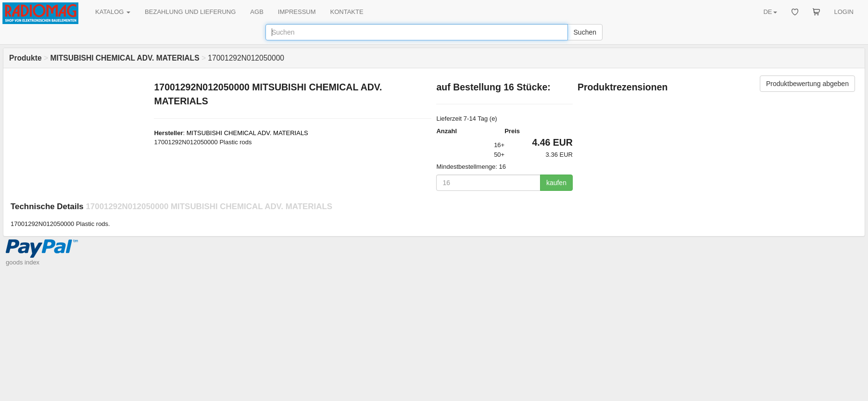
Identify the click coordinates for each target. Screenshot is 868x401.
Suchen (585, 32)
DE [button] (770, 12)
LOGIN (844, 12)
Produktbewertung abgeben (807, 84)
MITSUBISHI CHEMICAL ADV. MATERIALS (247, 133)
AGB (257, 12)
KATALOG (113, 12)
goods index (23, 262)
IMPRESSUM (297, 12)
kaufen (556, 183)
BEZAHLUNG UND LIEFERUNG (190, 12)
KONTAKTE (347, 12)
